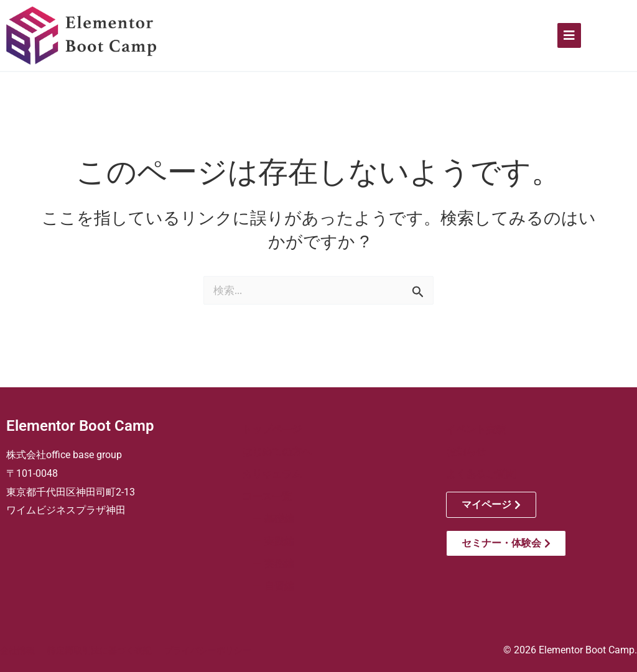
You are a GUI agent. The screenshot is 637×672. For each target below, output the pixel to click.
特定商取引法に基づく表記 (100, 650)
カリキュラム (272, 474)
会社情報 (17, 650)
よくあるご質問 (481, 474)
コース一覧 (267, 496)
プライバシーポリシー (208, 650)
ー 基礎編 (268, 519)
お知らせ (466, 452)
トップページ (272, 429)
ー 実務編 (268, 564)
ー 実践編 (268, 541)
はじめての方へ (277, 452)
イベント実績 (476, 429)
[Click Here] (569, 35)
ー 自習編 (268, 586)
